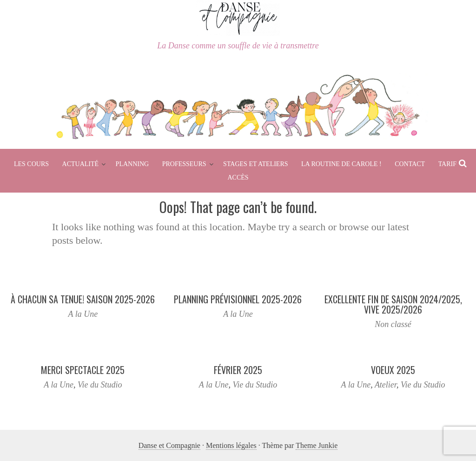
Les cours (31, 164)
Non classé (393, 324)
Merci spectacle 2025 (83, 370)
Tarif (447, 164)
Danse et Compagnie (169, 445)
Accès (238, 177)
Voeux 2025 (393, 370)
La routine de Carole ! (341, 164)
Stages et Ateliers (255, 164)
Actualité (81, 164)
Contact (410, 164)
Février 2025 (238, 370)
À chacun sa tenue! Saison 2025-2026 (83, 299)
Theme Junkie (317, 445)
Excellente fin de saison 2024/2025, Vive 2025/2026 (393, 304)
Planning (132, 164)
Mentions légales (231, 445)
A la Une (83, 314)
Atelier (386, 385)
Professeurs (184, 164)
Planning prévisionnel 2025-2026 (238, 299)
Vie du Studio (100, 385)
